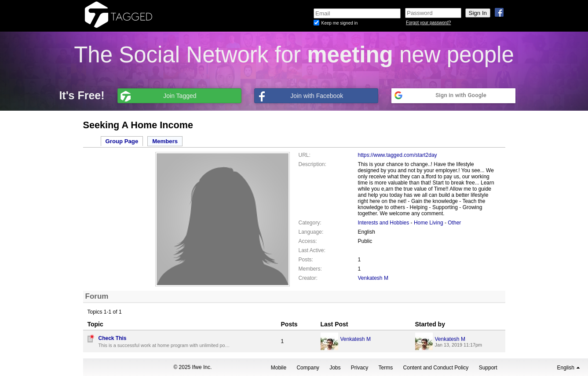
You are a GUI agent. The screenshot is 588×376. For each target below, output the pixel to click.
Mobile (279, 368)
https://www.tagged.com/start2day (398, 155)
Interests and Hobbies (384, 223)
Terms (386, 368)
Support (488, 368)
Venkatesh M (373, 278)
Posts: (306, 260)
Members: (310, 269)
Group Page (122, 141)
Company (308, 368)
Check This (113, 338)
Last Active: (312, 250)
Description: (312, 164)
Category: (310, 223)
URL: (305, 155)
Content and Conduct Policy (436, 368)
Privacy (360, 368)
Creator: (308, 278)
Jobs (335, 368)
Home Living (429, 223)
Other (454, 223)
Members (165, 141)
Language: (311, 232)
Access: (308, 241)
